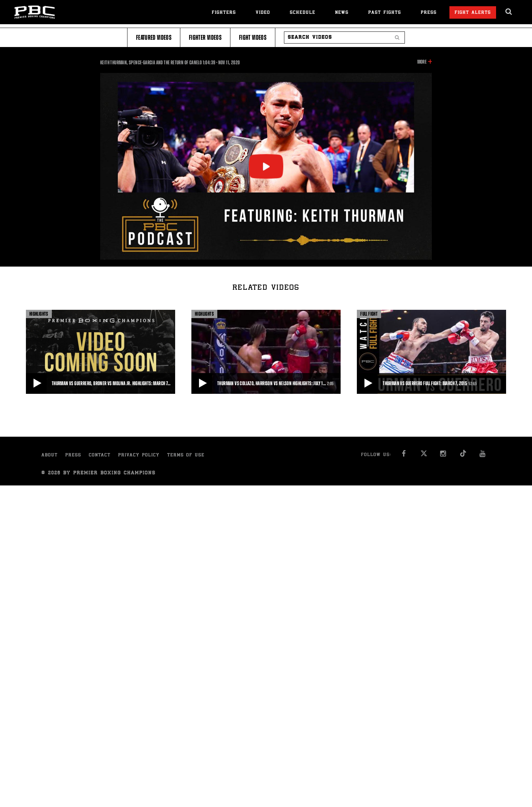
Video (263, 13)
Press (429, 13)
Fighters (224, 13)
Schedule (303, 13)
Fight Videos (253, 38)
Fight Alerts (473, 13)
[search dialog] (509, 12)
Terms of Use (186, 456)
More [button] (422, 62)
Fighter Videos (205, 38)
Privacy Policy (139, 456)
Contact (100, 456)
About (50, 456)
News (342, 13)
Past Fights (385, 13)
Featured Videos (154, 38)
